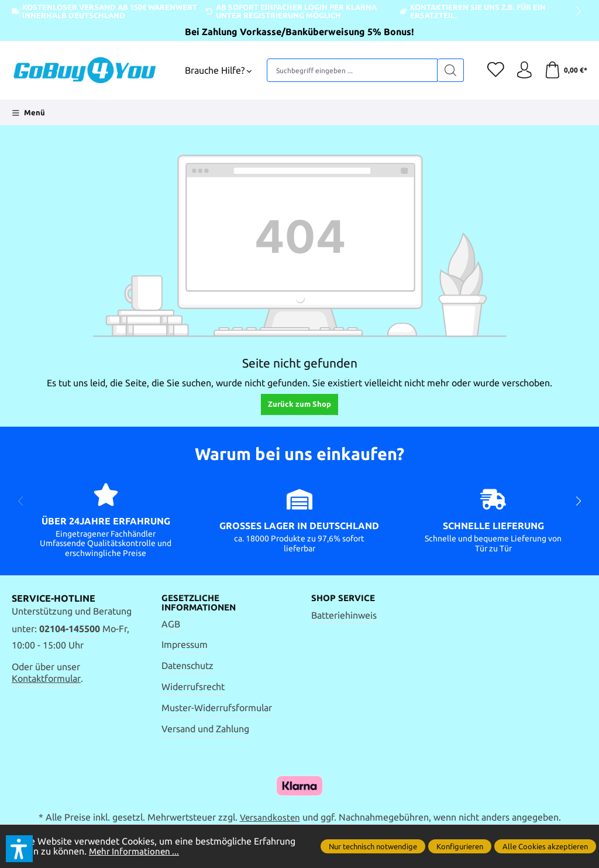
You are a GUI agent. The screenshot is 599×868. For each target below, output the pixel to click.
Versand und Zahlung (205, 730)
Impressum (185, 645)
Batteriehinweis (344, 615)
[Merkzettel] (494, 70)
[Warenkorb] (565, 70)
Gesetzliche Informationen (202, 603)
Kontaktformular (46, 679)
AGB (171, 624)
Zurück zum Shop (299, 404)
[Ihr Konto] (523, 70)
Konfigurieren (460, 846)
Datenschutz (187, 666)
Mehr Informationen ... (136, 851)
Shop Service (345, 598)
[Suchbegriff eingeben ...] (351, 70)
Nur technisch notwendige (373, 846)
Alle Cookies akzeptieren (545, 846)
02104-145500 (70, 629)
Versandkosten (270, 818)
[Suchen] (448, 70)
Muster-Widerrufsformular (217, 709)
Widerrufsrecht (193, 687)
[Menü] (28, 112)
